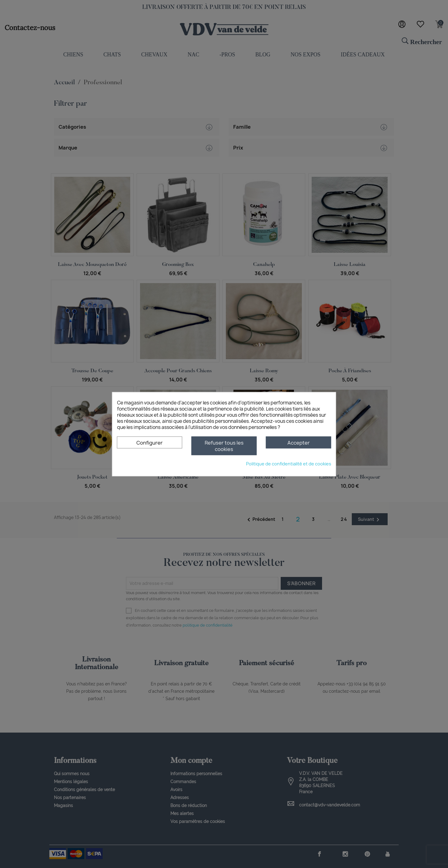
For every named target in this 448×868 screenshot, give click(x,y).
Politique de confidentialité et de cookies (289, 463)
